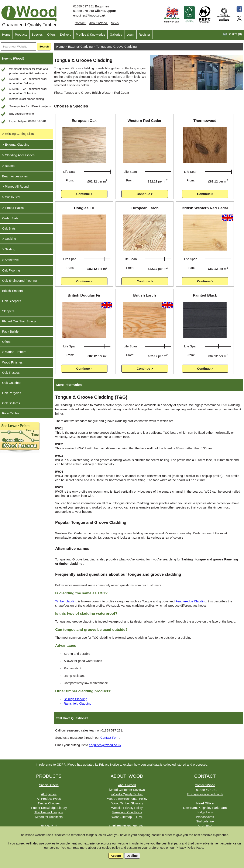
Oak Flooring (11, 270)
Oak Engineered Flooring (19, 281)
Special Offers (49, 785)
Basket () (232, 34)
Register (145, 35)
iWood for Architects (49, 817)
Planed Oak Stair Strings (19, 321)
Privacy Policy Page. (190, 848)
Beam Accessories (15, 176)
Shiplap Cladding (75, 699)
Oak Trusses (11, 373)
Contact (81, 23)
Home (6, 35)
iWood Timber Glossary (127, 803)
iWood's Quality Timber (127, 794)
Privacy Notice (109, 765)
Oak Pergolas (12, 393)
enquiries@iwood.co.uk (89, 15)
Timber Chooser (49, 803)
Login (130, 35)
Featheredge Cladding (191, 601)
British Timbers (12, 291)
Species (37, 35)
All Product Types (49, 799)
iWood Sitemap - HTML (127, 817)
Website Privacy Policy (127, 808)
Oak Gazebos (12, 383)
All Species (49, 794)
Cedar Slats (10, 218)
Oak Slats (9, 228)
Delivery (66, 35)
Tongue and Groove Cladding (116, 47)
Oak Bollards (11, 403)
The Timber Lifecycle (49, 812)
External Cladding (80, 47)
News (115, 23)
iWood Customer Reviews (127, 790)
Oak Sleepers (12, 301)
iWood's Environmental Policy (127, 799)
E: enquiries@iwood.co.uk (205, 794)
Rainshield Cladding (78, 704)
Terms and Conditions (127, 812)
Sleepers (8, 311)
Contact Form (110, 738)
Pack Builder (11, 332)
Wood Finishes (12, 362)
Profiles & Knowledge (91, 35)
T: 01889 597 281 (205, 790)
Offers (51, 35)
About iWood (99, 23)
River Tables (11, 413)
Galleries (116, 35)
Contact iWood (205, 785)
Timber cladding (66, 601)
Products (21, 35)
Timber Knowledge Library (49, 808)
